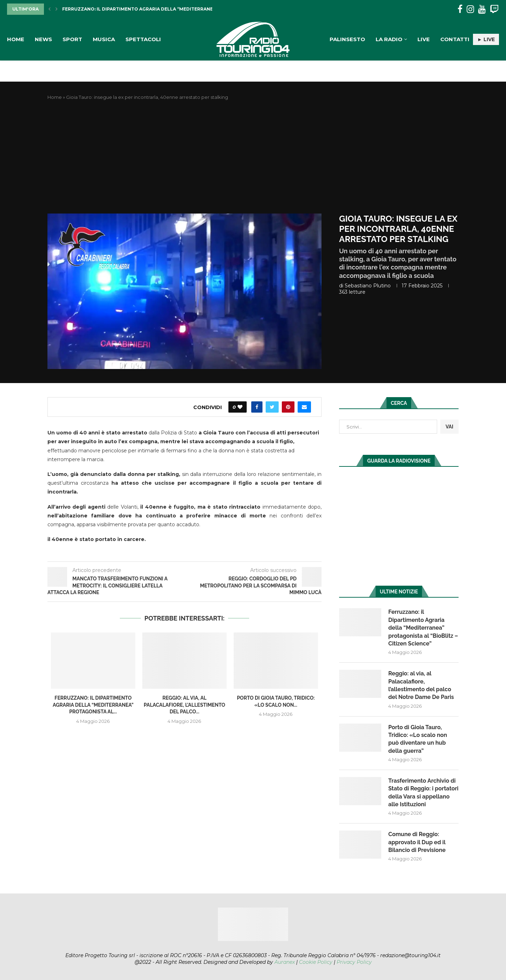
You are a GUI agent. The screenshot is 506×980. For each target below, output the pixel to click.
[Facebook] (460, 9)
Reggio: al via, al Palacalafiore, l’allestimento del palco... (184, 705)
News (43, 39)
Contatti (455, 39)
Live (424, 39)
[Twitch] (494, 9)
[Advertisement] (253, 157)
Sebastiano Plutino (368, 286)
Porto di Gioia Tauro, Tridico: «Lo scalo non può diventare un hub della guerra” (418, 739)
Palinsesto (347, 39)
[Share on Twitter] (272, 407)
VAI (449, 427)
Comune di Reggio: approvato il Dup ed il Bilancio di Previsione (417, 842)
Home (16, 39)
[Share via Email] (304, 407)
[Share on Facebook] (257, 407)
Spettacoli (143, 39)
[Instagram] (470, 9)
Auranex (285, 962)
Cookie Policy (316, 962)
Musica (104, 39)
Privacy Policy (354, 962)
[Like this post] (240, 407)
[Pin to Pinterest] (288, 407)
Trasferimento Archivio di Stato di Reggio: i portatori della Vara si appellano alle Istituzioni (423, 793)
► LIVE (486, 39)
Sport (72, 39)
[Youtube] (482, 9)
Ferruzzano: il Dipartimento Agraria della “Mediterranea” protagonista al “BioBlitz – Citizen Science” (423, 628)
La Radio (389, 39)
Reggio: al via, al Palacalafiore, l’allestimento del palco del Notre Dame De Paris (421, 685)
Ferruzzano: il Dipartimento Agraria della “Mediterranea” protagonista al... (165, 9)
